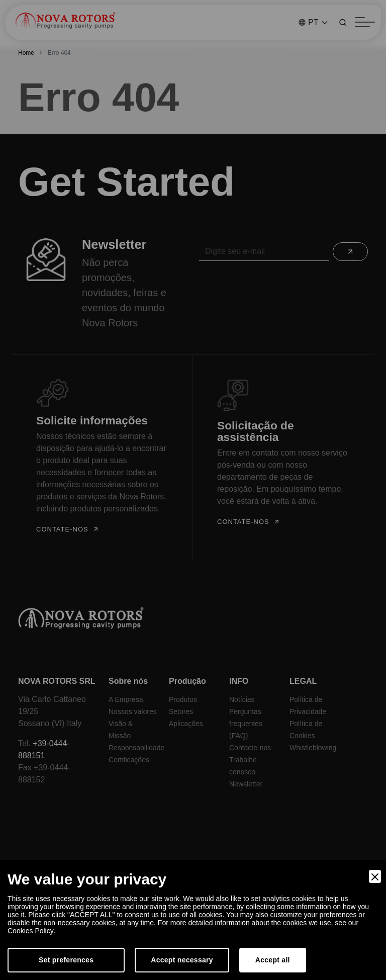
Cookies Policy (30, 931)
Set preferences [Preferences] (66, 960)
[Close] (375, 876)
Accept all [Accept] (273, 960)
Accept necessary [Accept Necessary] (182, 960)
